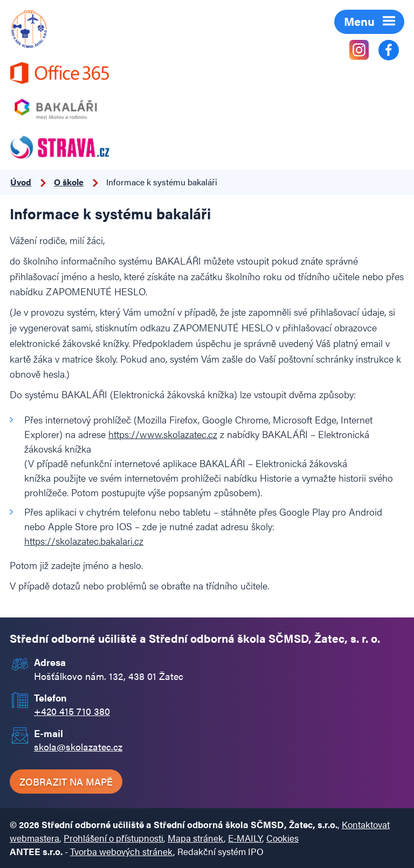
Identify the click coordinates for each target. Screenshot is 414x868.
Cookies (282, 838)
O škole (69, 182)
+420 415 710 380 (72, 711)
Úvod (21, 182)
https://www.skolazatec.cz (163, 434)
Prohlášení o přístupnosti (113, 838)
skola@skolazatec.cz (78, 747)
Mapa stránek (196, 838)
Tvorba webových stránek (122, 851)
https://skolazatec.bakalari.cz (84, 541)
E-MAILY (245, 838)
